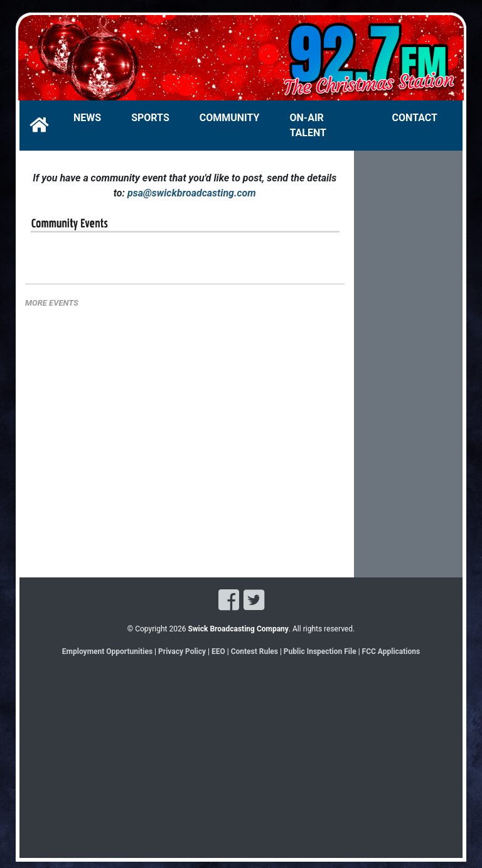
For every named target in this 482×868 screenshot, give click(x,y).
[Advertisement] (409, 374)
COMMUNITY (230, 118)
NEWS (87, 118)
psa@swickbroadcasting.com (192, 193)
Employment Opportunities (107, 651)
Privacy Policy (182, 651)
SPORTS (150, 118)
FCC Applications (391, 651)
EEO (219, 651)
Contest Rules (254, 651)
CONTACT (415, 118)
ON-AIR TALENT (308, 125)
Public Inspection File (320, 651)
